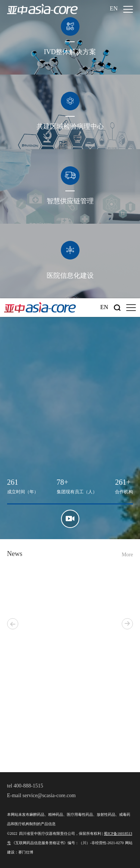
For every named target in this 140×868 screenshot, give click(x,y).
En (114, 9)
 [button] (127, 623)
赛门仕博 (26, 853)
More (127, 555)
